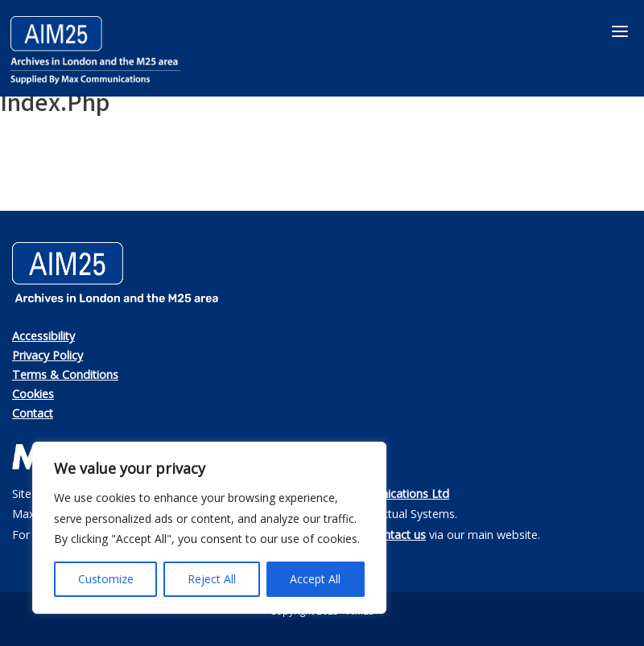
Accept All (315, 579)
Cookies (33, 394)
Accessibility (43, 336)
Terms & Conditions (65, 374)
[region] (209, 528)
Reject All (212, 579)
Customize (106, 579)
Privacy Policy (47, 355)
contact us (398, 535)
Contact (33, 413)
